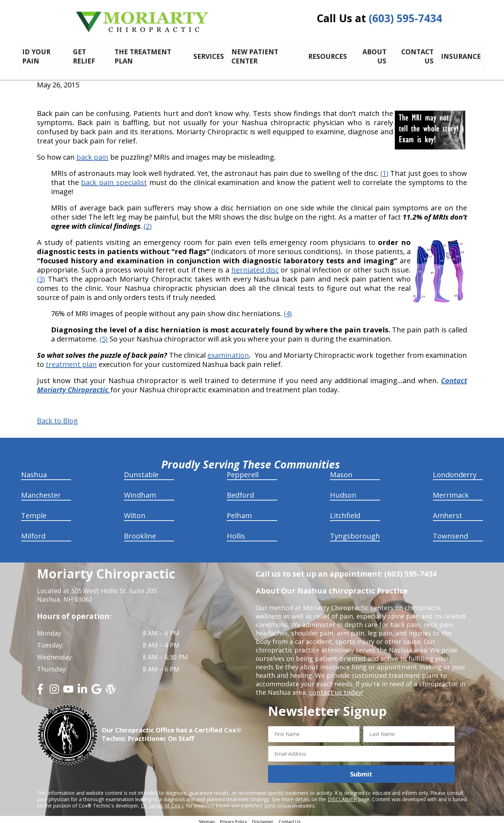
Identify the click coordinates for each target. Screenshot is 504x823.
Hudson (343, 491)
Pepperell (243, 471)
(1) (384, 169)
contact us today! (335, 688)
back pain (92, 153)
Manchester (41, 491)
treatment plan (71, 360)
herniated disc (255, 266)
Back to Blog (57, 417)
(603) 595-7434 (405, 18)
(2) (148, 222)
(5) (104, 335)
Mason (341, 471)
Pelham (239, 512)
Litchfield (345, 512)
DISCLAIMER (342, 795)
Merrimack (451, 491)
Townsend (450, 532)
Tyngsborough (355, 532)
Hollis (236, 532)
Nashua (34, 471)
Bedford (240, 491)
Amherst (447, 512)
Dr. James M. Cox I (162, 802)
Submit (361, 770)
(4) (288, 310)
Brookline (140, 532)
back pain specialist (114, 179)
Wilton (135, 512)
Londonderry (455, 471)
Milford (33, 532)
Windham (140, 491)
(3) (41, 275)
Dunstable (141, 471)
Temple (34, 512)
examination (228, 351)
